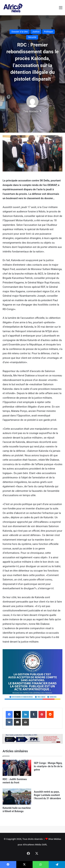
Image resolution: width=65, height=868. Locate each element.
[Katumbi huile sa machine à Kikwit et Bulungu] (17, 797)
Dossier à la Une (19, 32)
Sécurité (32, 37)
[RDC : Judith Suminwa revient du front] (17, 768)
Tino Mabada (31, 111)
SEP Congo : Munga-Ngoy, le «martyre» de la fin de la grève (48, 766)
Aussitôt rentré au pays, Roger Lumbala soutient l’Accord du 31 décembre (47, 795)
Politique (48, 32)
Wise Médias (55, 839)
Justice (36, 32)
